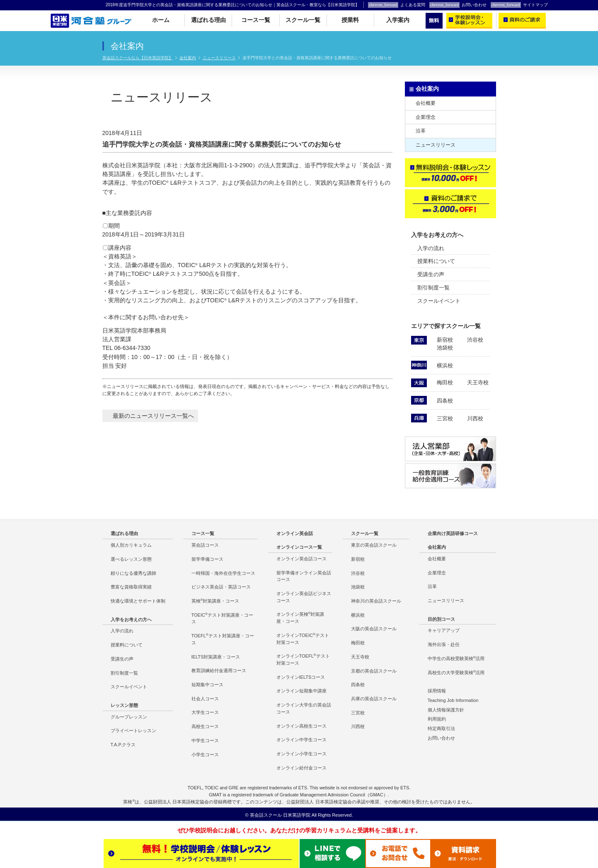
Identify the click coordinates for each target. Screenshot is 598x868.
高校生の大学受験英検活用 (456, 672)
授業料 (350, 20)
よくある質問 (397, 5)
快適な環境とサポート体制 (138, 601)
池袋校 (445, 348)
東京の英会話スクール (374, 545)
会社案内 (188, 58)
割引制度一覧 (433, 288)
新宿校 (445, 340)
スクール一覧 (303, 20)
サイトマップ (519, 5)
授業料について (436, 261)
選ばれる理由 (208, 20)
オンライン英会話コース (301, 559)
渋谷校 (475, 340)
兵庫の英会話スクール (374, 699)
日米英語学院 (297, 815)
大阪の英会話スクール (374, 629)
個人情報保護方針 (446, 710)
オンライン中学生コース (301, 740)
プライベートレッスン (133, 731)
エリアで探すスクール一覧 (446, 326)
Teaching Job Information (453, 700)
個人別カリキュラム (131, 545)
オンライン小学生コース (301, 754)
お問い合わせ (458, 5)
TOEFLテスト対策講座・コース (223, 639)
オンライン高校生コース (301, 726)
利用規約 (437, 719)
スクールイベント (439, 301)
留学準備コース (207, 559)
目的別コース (441, 619)
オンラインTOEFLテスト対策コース (303, 659)
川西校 (475, 418)
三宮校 (445, 418)
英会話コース (205, 545)
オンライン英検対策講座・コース (300, 617)
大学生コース (205, 712)
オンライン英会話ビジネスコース (304, 597)
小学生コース (205, 755)
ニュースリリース (219, 58)
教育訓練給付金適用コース (219, 670)
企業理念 (426, 117)
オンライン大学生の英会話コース (304, 708)
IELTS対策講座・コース (216, 657)
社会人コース (205, 699)
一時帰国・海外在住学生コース (223, 573)
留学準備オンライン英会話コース (304, 576)
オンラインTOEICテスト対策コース (303, 639)
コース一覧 (256, 20)
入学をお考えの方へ (437, 235)
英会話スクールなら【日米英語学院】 (138, 58)
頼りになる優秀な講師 (133, 573)
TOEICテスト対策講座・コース (222, 618)
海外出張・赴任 (444, 644)
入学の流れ (431, 248)
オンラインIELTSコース (301, 677)
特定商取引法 (441, 728)
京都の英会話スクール (374, 671)
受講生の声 (431, 274)
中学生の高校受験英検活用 (456, 658)
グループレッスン (129, 717)
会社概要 (426, 103)
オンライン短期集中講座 (301, 691)
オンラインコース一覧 (299, 547)
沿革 (421, 131)
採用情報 (437, 691)
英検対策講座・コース (215, 601)
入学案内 (398, 20)
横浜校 (445, 365)
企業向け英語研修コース (453, 533)
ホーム (161, 20)
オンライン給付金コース (301, 768)
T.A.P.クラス (123, 745)
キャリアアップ (444, 630)
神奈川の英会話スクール (376, 601)
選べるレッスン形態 (131, 559)
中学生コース (205, 740)
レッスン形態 (124, 705)
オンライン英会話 (295, 533)
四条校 (445, 401)
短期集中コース (207, 685)
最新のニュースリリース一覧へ (153, 416)
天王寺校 (478, 382)
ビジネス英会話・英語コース (221, 587)
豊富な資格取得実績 (131, 587)
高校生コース (205, 726)
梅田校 (445, 382)
